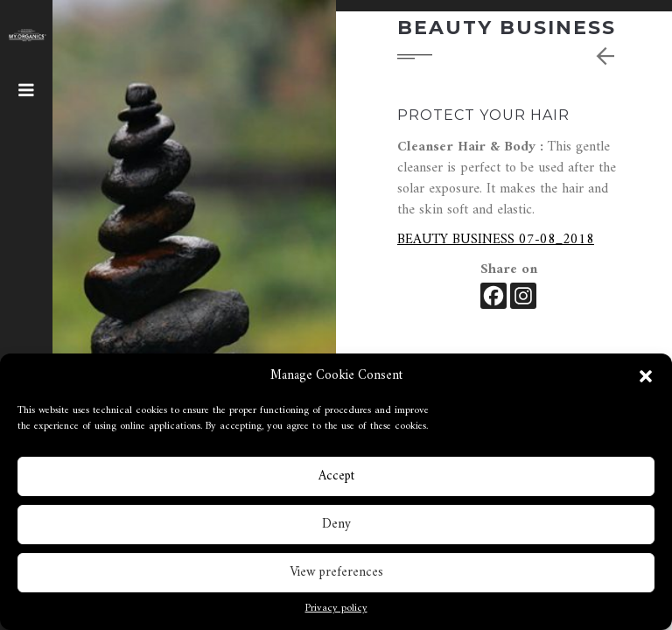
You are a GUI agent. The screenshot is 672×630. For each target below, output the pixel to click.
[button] (646, 381)
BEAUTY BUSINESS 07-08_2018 (496, 240)
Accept (336, 481)
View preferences (336, 577)
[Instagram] (523, 296)
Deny (336, 529)
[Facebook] (493, 296)
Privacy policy (336, 614)
